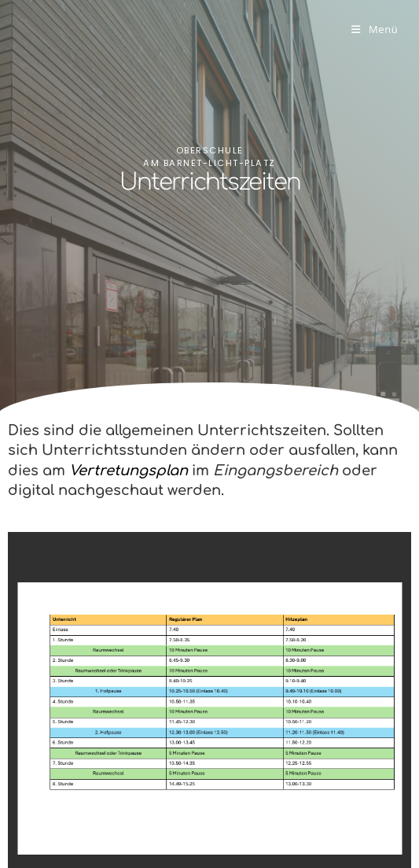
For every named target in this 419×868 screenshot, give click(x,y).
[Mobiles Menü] (375, 29)
